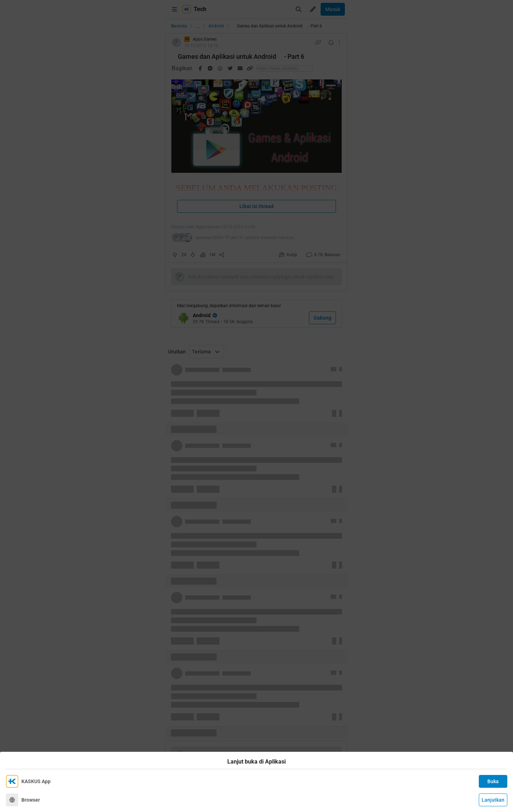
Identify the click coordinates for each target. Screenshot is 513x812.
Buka (493, 781)
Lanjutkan (493, 800)
